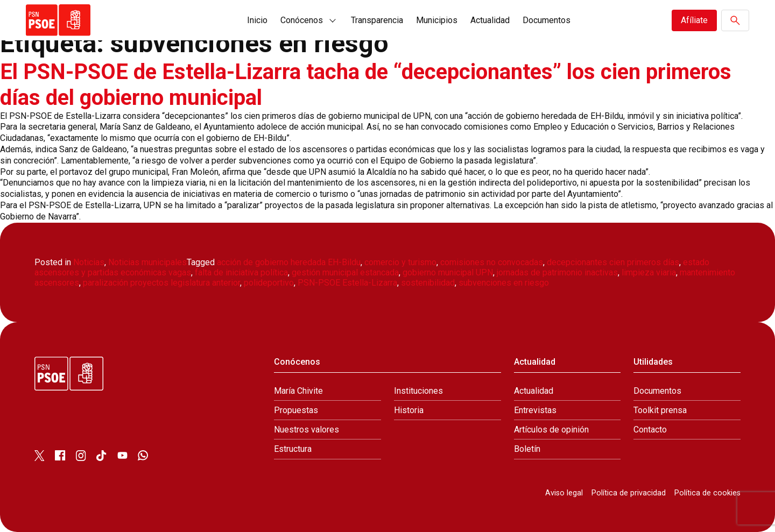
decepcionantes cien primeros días (613, 262)
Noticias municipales (147, 262)
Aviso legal (564, 493)
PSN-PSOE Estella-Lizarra (347, 283)
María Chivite (298, 391)
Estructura (293, 449)
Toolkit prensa (660, 410)
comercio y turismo (400, 262)
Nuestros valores (307, 430)
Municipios (437, 20)
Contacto (650, 430)
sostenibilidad (428, 283)
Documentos (547, 20)
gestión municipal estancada (345, 272)
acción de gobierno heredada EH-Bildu (289, 262)
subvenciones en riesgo (504, 283)
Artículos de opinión (551, 430)
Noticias (89, 262)
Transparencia (377, 20)
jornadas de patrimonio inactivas (557, 272)
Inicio (257, 20)
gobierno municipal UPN (448, 272)
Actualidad (490, 20)
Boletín (527, 449)
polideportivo (269, 283)
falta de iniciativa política (241, 272)
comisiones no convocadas (492, 262)
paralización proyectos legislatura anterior (161, 283)
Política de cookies (707, 493)
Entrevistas (535, 410)
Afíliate (694, 20)
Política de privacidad (629, 493)
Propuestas (296, 410)
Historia (409, 410)
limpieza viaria (649, 272)
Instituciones (418, 391)
